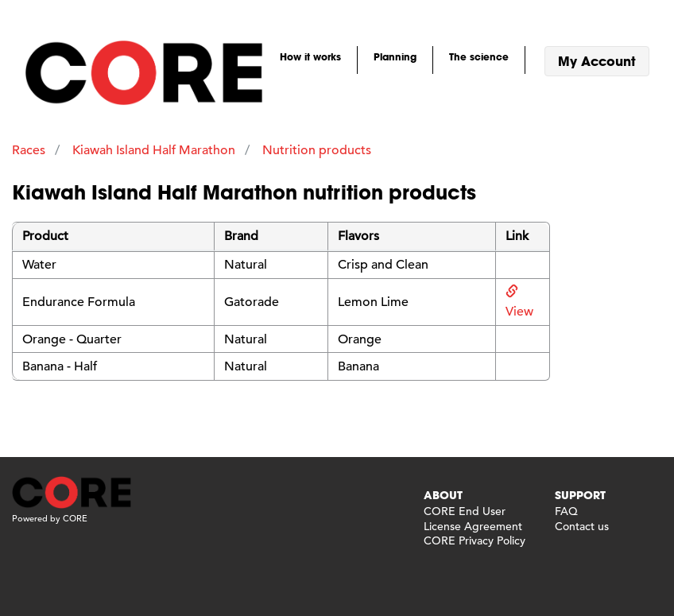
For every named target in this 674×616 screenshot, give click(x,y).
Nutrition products (317, 150)
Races (29, 150)
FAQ (566, 511)
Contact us (582, 526)
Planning (395, 56)
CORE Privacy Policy (475, 540)
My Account (597, 61)
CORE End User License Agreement (473, 518)
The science (479, 56)
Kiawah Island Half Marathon (154, 150)
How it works (310, 56)
